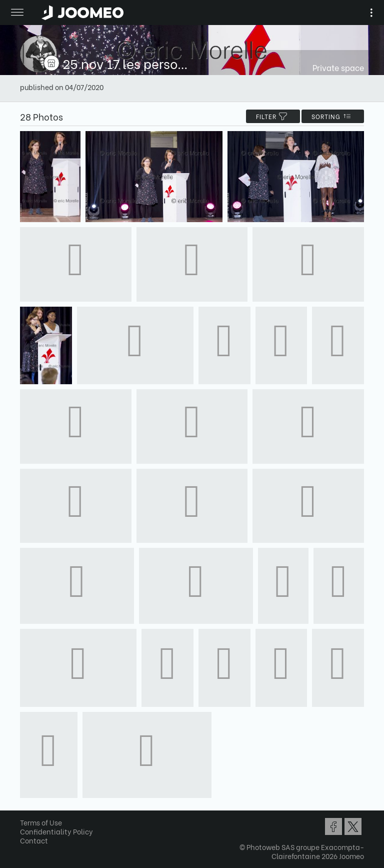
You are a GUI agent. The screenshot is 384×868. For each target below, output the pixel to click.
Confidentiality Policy (56, 831)
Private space (338, 67)
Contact (34, 840)
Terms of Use (41, 822)
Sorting (333, 116)
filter (273, 116)
